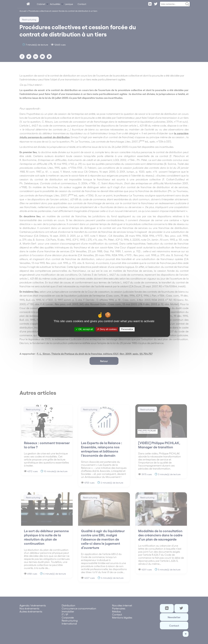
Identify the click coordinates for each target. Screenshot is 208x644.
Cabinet (41, 4)
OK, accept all (84, 329)
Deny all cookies (107, 329)
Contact (82, 4)
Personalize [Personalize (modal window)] (127, 329)
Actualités (55, 4)
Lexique (69, 4)
